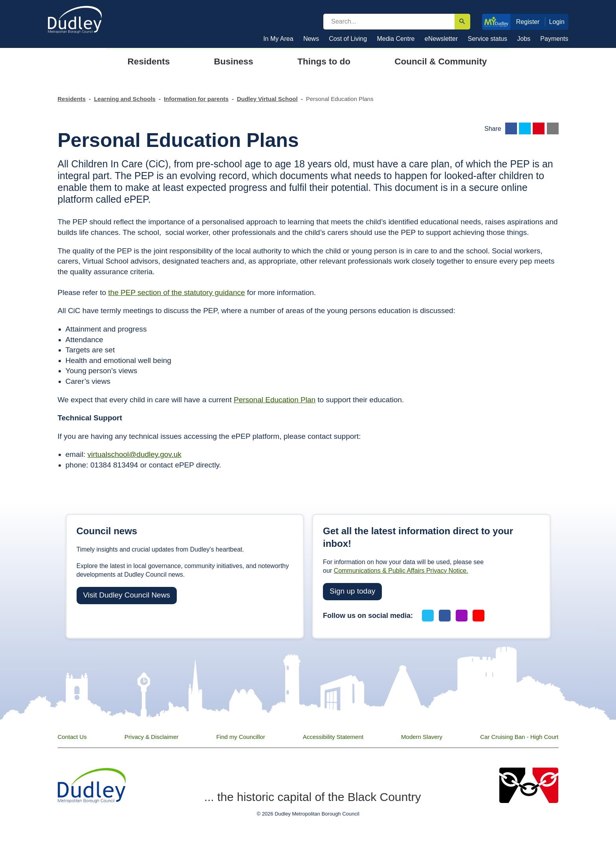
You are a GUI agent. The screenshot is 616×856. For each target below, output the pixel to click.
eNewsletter (441, 39)
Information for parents (196, 99)
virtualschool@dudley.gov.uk (134, 454)
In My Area (278, 39)
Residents (72, 99)
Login (557, 22)
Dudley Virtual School (267, 99)
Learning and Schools (125, 99)
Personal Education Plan (275, 400)
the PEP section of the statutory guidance (176, 292)
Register (528, 22)
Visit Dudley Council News (127, 595)
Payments (554, 39)
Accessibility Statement (333, 737)
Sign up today (352, 591)
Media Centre (396, 39)
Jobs (524, 39)
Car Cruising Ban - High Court (519, 737)
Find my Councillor (240, 737)
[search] (389, 22)
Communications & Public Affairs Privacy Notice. (401, 571)
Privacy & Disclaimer (152, 737)
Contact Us (72, 737)
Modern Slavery (422, 737)
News (311, 39)
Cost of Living (348, 39)
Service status (488, 39)
